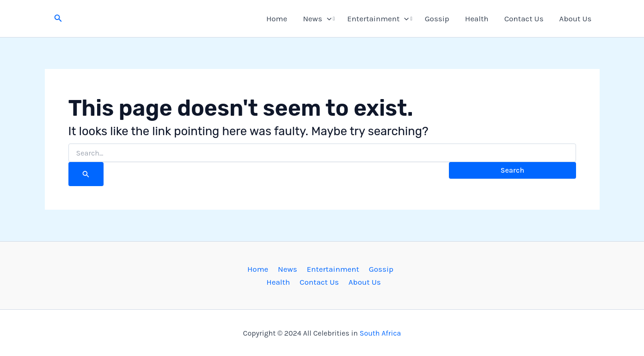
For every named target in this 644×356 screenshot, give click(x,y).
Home (277, 19)
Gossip (437, 19)
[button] (58, 19)
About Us (576, 19)
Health (477, 19)
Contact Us (524, 19)
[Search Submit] (86, 174)
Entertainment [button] (378, 19)
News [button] (317, 19)
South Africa (380, 333)
